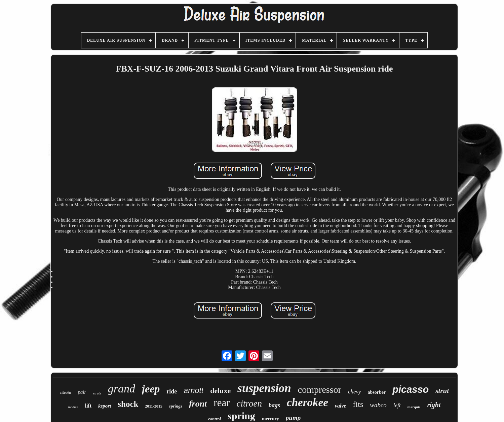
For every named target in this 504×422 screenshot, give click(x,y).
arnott (193, 390)
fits (358, 404)
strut (442, 391)
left (397, 405)
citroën (65, 392)
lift (88, 406)
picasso (411, 389)
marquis (414, 407)
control (215, 419)
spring (241, 416)
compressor (320, 390)
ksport (105, 406)
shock (128, 404)
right (434, 405)
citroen (249, 404)
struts (97, 393)
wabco (378, 405)
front (198, 404)
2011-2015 (154, 406)
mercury (270, 419)
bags (274, 405)
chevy (355, 392)
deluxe (220, 391)
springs (176, 406)
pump (293, 418)
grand (122, 389)
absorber (377, 392)
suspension (264, 388)
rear (222, 403)
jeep (151, 389)
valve (341, 406)
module (73, 407)
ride (172, 391)
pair (82, 392)
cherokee (307, 403)
